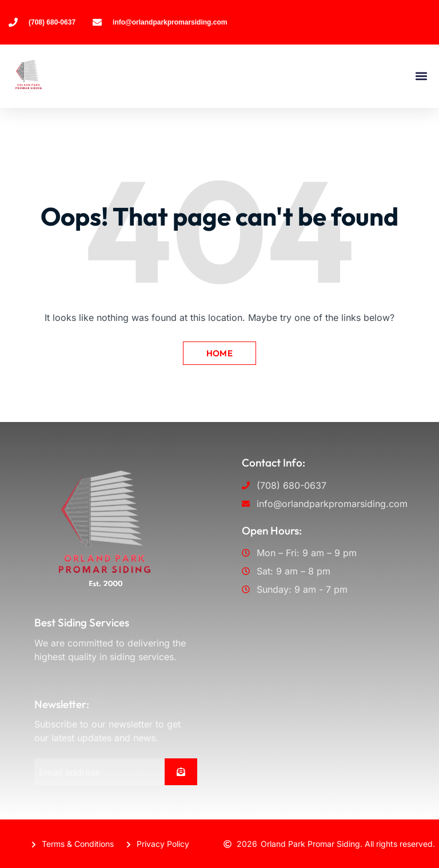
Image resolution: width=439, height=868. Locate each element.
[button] (421, 76)
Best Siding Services (82, 622)
